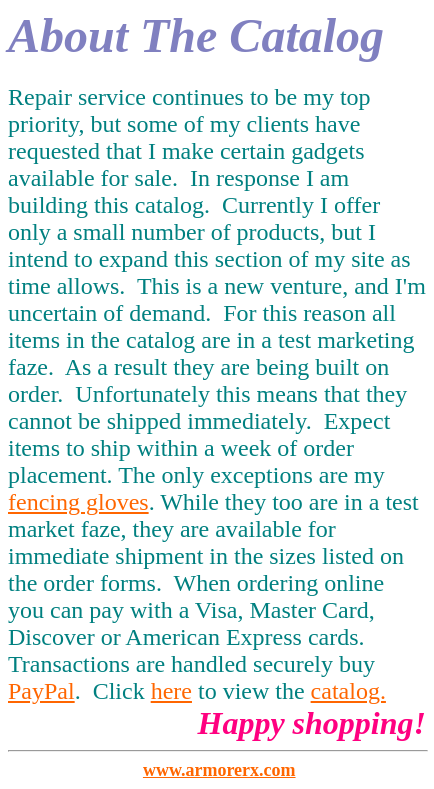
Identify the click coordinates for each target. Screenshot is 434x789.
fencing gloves (78, 502)
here (171, 691)
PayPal (41, 691)
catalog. (348, 691)
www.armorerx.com (219, 770)
